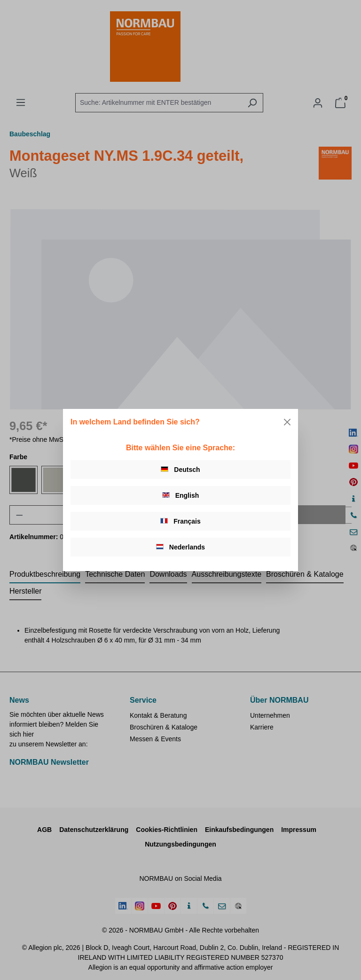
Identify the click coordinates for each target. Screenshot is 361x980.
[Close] (287, 422)
